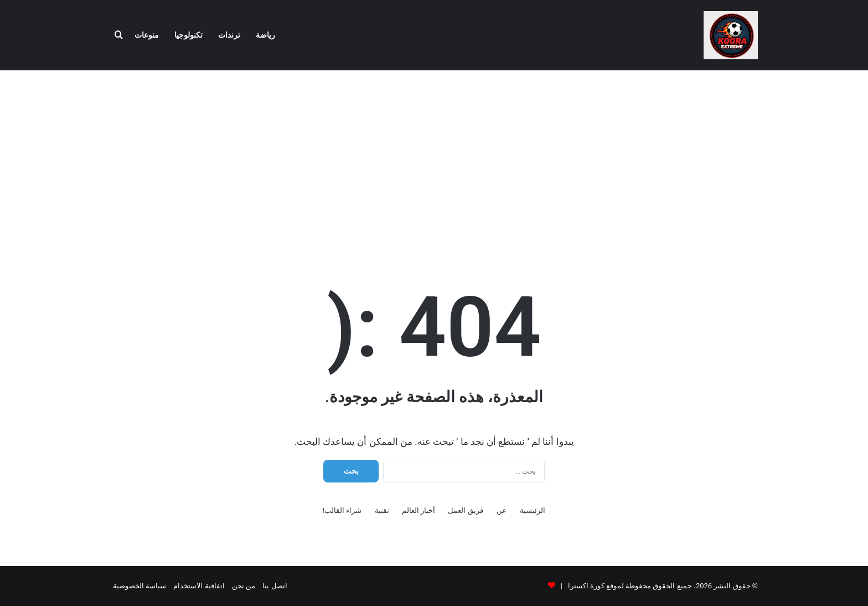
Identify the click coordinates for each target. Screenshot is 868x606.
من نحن (244, 586)
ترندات (229, 35)
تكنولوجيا (188, 35)
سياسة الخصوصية (139, 586)
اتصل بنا (275, 586)
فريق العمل (465, 510)
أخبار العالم (418, 510)
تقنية (382, 510)
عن (502, 510)
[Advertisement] (434, 159)
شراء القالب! (342, 510)
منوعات (147, 35)
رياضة (265, 35)
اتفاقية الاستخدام (199, 586)
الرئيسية (533, 510)
